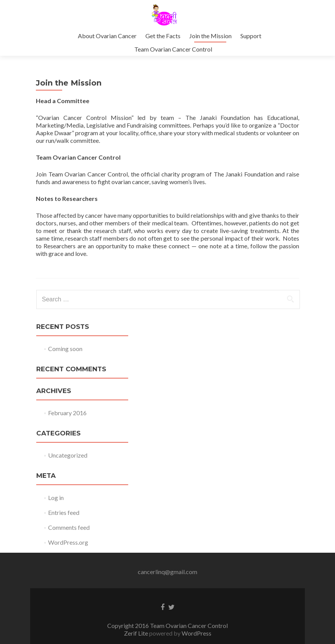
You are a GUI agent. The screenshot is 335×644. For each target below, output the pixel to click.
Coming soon (65, 349)
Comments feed (69, 527)
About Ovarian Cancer (107, 36)
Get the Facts (163, 36)
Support (251, 36)
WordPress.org (68, 542)
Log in (56, 498)
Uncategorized (68, 455)
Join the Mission (210, 36)
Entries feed (64, 512)
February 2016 (67, 413)
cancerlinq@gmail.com (167, 572)
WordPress (196, 633)
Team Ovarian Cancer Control (173, 49)
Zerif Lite (137, 633)
